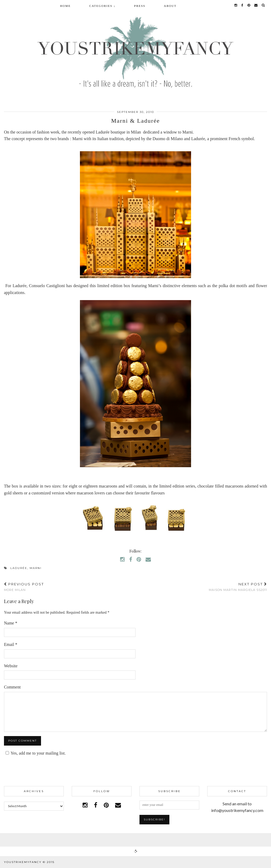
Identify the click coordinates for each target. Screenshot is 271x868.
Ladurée (19, 568)
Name (11, 623)
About (170, 6)
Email (11, 644)
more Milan (24, 587)
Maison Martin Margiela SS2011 (238, 587)
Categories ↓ (102, 6)
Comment (12, 687)
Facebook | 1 (135, 840)
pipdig (261, 862)
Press (140, 6)
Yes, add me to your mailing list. (35, 753)
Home (65, 6)
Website (11, 666)
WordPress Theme (230, 862)
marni (36, 568)
